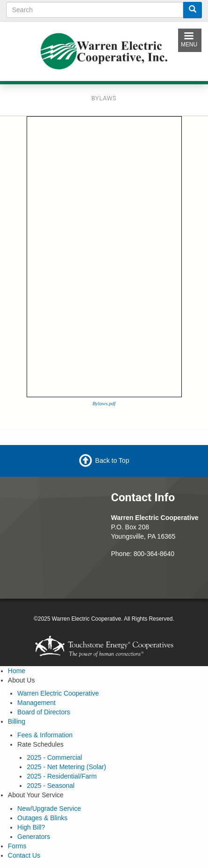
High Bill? (31, 827)
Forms (17, 846)
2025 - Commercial (54, 757)
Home (17, 671)
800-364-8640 (154, 554)
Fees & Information (45, 735)
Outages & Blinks (42, 818)
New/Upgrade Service (49, 809)
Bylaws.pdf (104, 403)
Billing (17, 721)
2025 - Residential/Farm (61, 776)
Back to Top (112, 460)
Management (36, 703)
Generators (34, 837)
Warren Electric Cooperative (58, 693)
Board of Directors (44, 712)
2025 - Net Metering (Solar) (66, 767)
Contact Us (24, 855)
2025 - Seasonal (50, 786)
